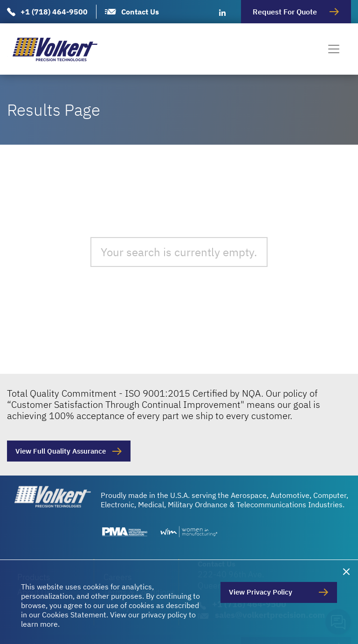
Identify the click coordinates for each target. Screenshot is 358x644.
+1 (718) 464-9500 (54, 12)
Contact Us (140, 12)
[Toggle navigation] (334, 49)
